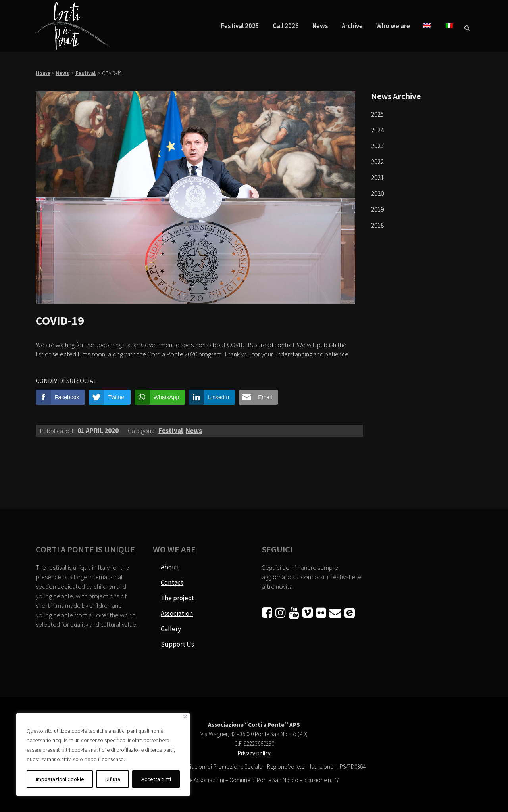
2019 (377, 209)
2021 (377, 178)
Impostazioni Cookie (60, 779)
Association (177, 613)
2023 (377, 146)
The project (177, 598)
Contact (172, 582)
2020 (377, 193)
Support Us (177, 644)
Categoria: (142, 431)
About (170, 567)
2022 (377, 162)
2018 (377, 225)
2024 (377, 130)
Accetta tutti (156, 779)
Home (43, 73)
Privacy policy (254, 753)
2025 (377, 114)
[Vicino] (185, 717)
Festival (86, 73)
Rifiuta (113, 779)
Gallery (171, 629)
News (62, 73)
